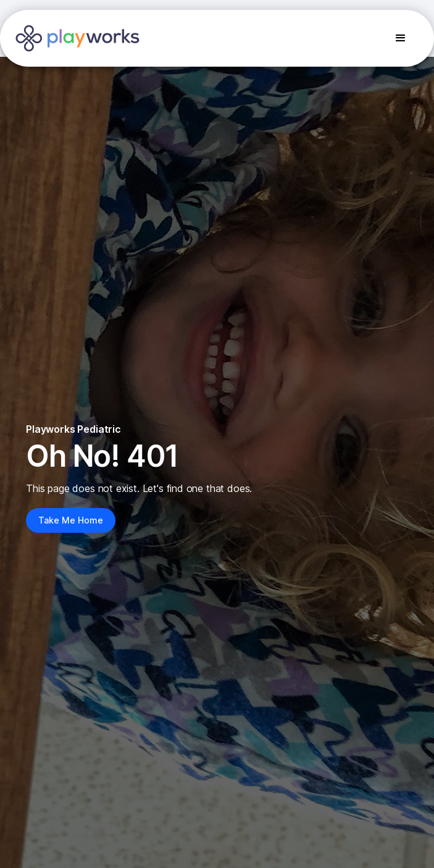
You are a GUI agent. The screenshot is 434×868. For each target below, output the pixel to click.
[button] (401, 38)
